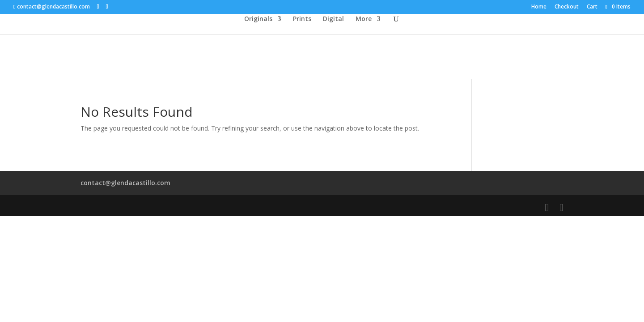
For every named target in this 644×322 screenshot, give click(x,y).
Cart (592, 7)
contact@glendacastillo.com (125, 183)
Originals (258, 19)
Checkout (567, 7)
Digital (333, 19)
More (364, 19)
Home (539, 7)
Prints (302, 19)
